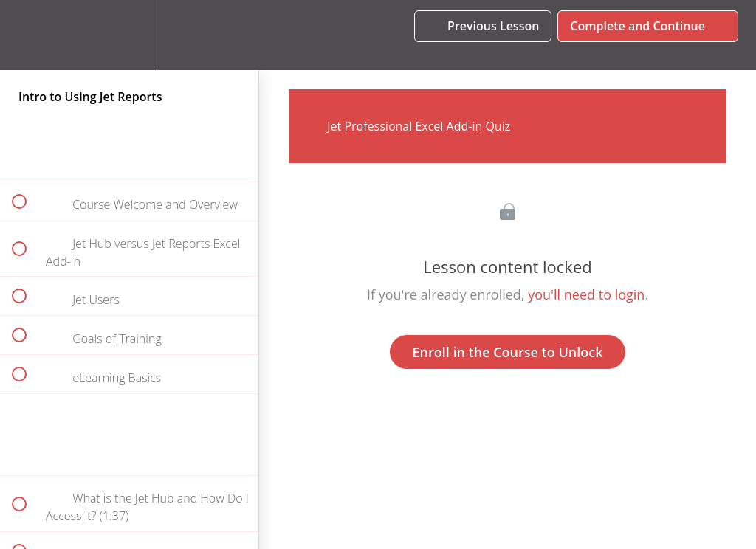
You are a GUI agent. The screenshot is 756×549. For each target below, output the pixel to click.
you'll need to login (586, 294)
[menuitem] (129, 35)
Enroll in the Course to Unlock (508, 352)
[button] (27, 35)
